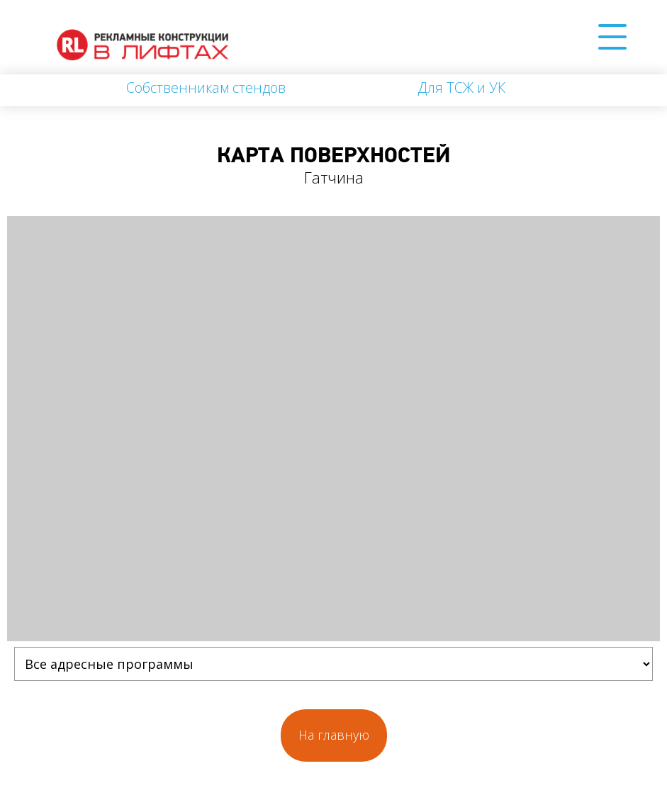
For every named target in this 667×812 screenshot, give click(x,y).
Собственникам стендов (206, 88)
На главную (334, 735)
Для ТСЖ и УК (461, 88)
